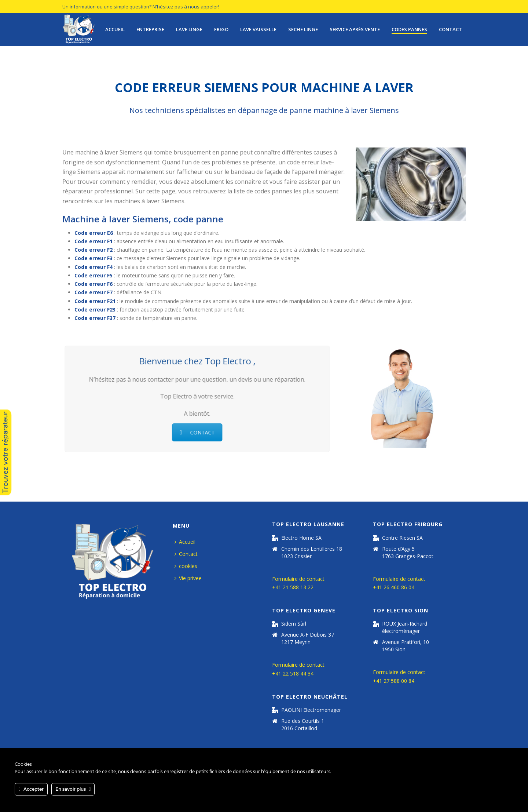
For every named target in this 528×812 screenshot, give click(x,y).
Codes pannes (409, 29)
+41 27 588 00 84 (394, 681)
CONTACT (195, 432)
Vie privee (188, 578)
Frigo (221, 29)
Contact (450, 29)
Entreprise (150, 29)
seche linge (303, 29)
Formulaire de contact (298, 579)
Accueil (115, 29)
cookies (186, 566)
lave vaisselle (258, 29)
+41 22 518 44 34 (293, 673)
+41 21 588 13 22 (293, 587)
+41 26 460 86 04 (394, 587)
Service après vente (355, 29)
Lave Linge (189, 29)
